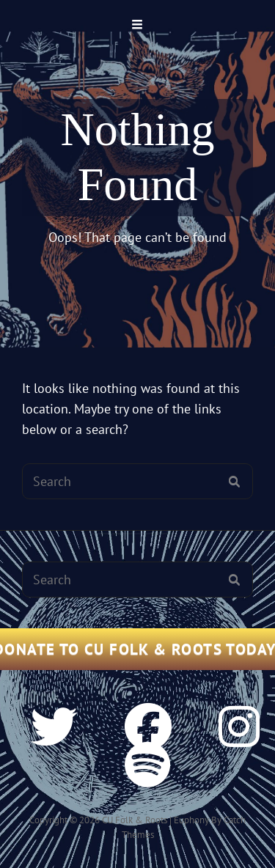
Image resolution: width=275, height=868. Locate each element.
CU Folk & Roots (135, 820)
